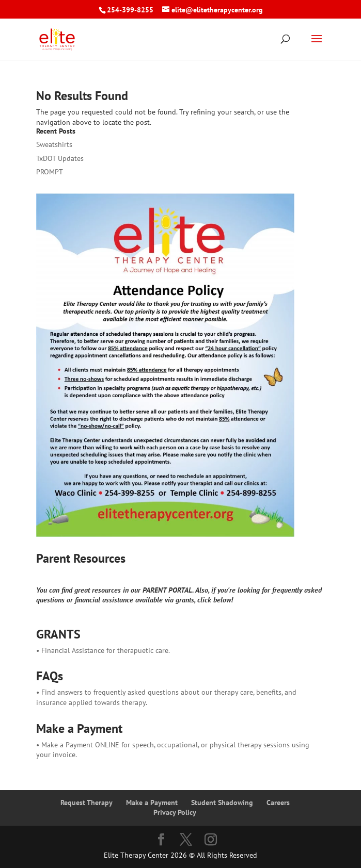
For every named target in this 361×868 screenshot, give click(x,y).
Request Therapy (87, 803)
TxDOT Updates (60, 158)
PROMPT (50, 172)
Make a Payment (152, 803)
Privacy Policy (175, 812)
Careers (278, 803)
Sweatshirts (54, 144)
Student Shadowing (222, 803)
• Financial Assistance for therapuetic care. (103, 650)
